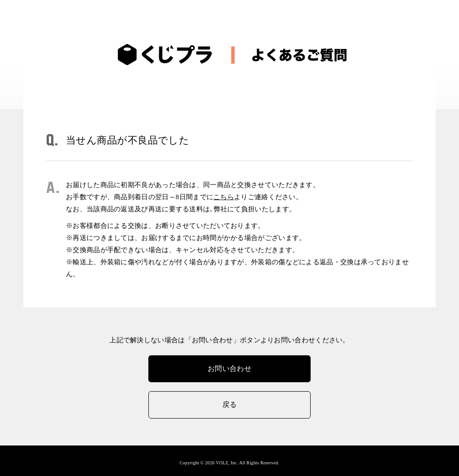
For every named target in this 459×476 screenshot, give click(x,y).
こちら (224, 197)
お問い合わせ (229, 369)
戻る (230, 404)
